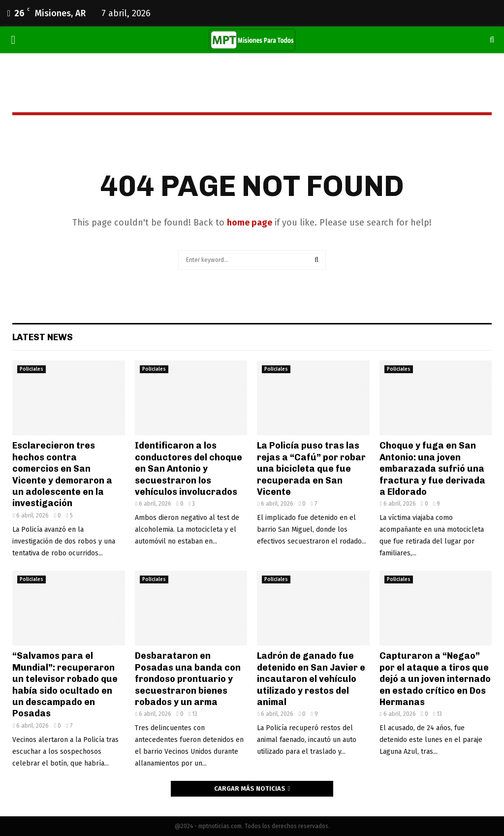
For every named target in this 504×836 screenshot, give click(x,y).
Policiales (31, 369)
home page (250, 223)
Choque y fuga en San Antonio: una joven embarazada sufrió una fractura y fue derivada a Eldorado (432, 469)
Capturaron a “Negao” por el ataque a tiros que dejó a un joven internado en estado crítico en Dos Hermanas (435, 679)
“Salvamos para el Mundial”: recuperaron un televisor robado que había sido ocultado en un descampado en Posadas (65, 685)
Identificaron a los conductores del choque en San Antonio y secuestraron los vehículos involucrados (189, 469)
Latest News (43, 337)
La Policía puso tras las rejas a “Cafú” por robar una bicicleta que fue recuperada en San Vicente (311, 469)
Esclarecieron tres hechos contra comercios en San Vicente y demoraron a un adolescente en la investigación (62, 474)
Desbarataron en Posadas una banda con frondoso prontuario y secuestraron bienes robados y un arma (188, 679)
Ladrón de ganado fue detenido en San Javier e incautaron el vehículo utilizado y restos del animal (311, 679)
